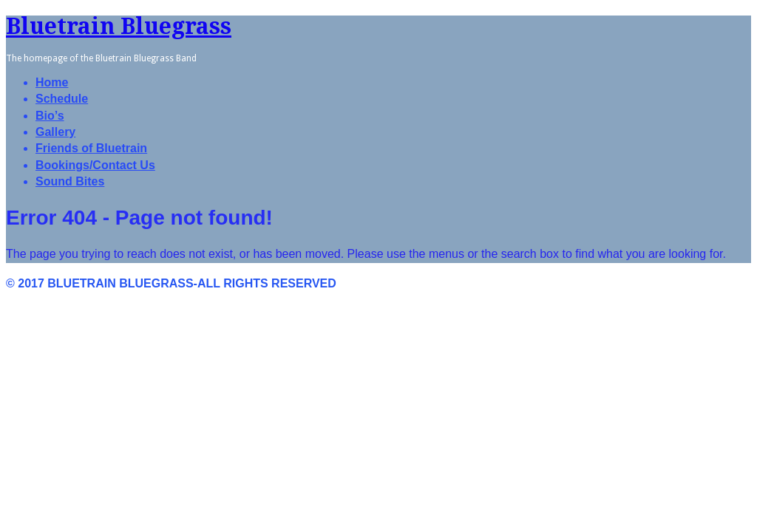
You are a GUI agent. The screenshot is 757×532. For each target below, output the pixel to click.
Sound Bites (70, 181)
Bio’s (50, 116)
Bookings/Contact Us (95, 165)
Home (52, 82)
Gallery (55, 132)
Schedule (62, 99)
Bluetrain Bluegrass (119, 26)
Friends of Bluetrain (91, 148)
